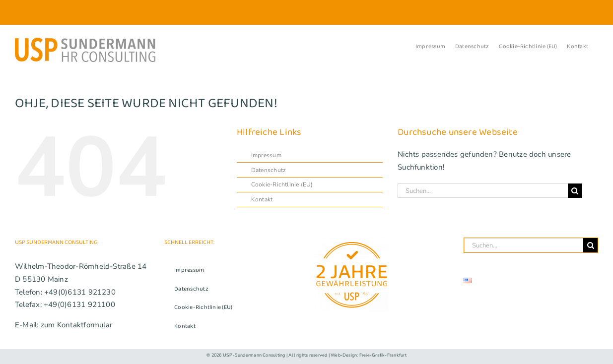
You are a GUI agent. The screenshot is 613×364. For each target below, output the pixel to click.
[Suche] (575, 191)
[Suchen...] (483, 191)
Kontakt (262, 199)
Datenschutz (269, 170)
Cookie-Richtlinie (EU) (282, 184)
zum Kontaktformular (76, 325)
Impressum (266, 155)
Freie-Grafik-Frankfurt (383, 355)
